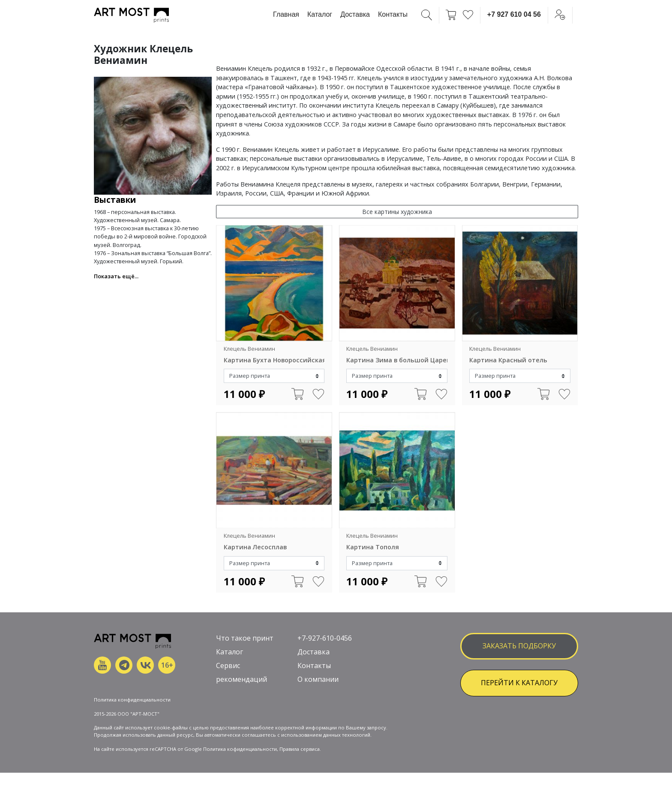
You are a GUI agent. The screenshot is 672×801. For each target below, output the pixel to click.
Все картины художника (397, 212)
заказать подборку (519, 646)
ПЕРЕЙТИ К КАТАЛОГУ (519, 683)
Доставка (355, 14)
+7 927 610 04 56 (514, 14)
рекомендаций (241, 679)
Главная (286, 14)
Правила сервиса (300, 749)
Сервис (228, 665)
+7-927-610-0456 (325, 638)
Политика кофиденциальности (240, 749)
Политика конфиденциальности (132, 700)
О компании (318, 679)
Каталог (320, 14)
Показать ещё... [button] (116, 276)
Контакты (393, 14)
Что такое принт (245, 638)
